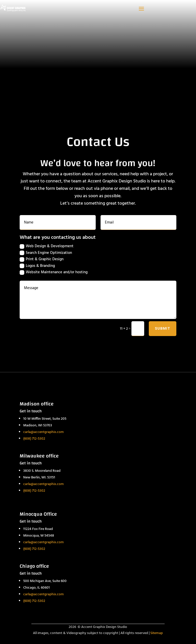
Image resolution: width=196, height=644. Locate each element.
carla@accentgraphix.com (44, 432)
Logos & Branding (37, 266)
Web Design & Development (47, 246)
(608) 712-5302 (34, 439)
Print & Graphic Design (42, 259)
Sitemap (157, 633)
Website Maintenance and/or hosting (54, 272)
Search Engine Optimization (46, 253)
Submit (163, 328)
